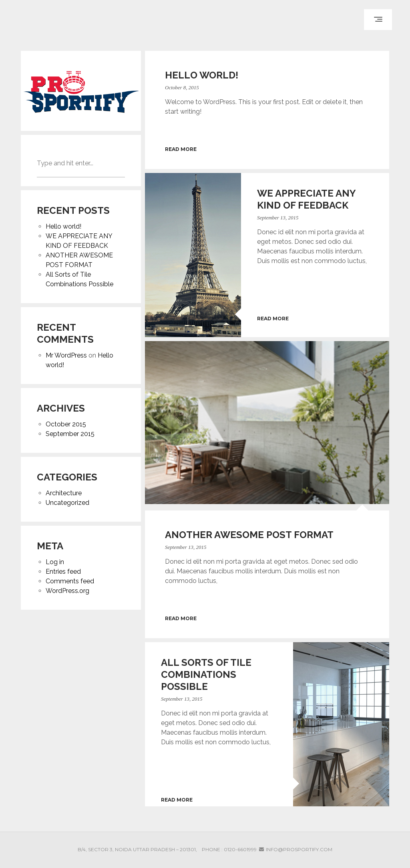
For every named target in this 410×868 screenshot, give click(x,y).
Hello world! (63, 226)
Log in (55, 562)
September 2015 (70, 434)
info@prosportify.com (299, 849)
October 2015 (66, 424)
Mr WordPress (66, 355)
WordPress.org (67, 591)
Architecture (64, 493)
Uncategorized (67, 503)
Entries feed (63, 572)
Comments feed (70, 581)
